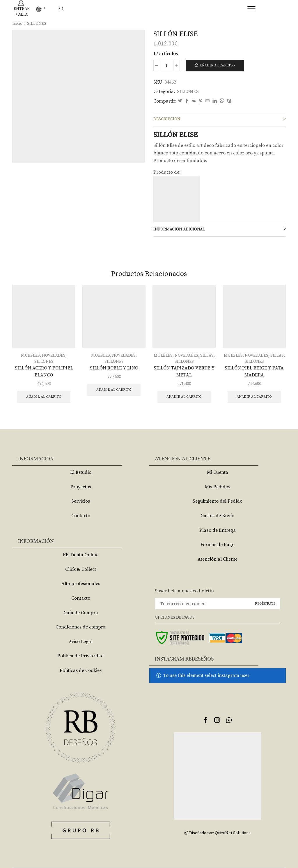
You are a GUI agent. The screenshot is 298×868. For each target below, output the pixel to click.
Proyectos (81, 487)
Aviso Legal (81, 642)
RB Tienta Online (81, 555)
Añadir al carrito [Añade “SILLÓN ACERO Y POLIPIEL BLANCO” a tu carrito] (44, 397)
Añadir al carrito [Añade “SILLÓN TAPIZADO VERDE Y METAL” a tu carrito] (184, 397)
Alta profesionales (81, 584)
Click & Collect (81, 569)
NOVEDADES (54, 355)
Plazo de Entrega (218, 530)
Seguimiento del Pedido (218, 501)
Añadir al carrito (217, 65)
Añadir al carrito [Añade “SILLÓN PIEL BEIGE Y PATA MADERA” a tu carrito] (254, 397)
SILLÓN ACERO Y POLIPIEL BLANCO (44, 372)
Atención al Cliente (218, 559)
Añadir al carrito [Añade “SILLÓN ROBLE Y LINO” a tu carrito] (114, 390)
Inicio (17, 24)
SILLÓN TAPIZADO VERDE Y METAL (184, 372)
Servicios (81, 501)
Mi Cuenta (218, 472)
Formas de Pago (218, 545)
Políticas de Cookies (81, 670)
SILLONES (37, 24)
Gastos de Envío (217, 516)
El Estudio (81, 472)
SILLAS (207, 355)
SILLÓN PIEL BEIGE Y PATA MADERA (254, 372)
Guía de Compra (81, 613)
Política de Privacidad (81, 656)
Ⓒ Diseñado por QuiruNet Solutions (217, 833)
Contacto (81, 516)
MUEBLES (30, 355)
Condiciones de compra (81, 627)
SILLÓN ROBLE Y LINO (114, 368)
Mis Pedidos (218, 487)
